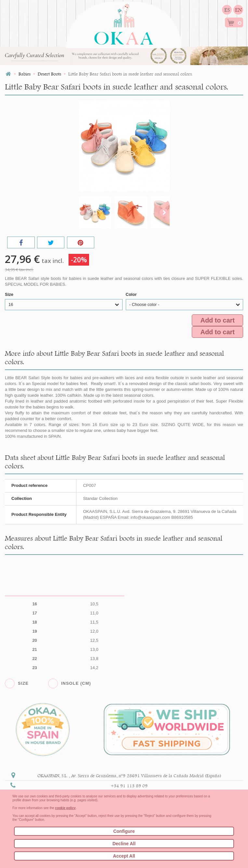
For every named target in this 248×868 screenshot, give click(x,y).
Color (132, 294)
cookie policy (65, 808)
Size (10, 294)
